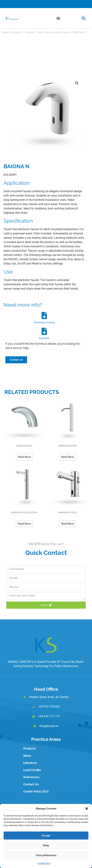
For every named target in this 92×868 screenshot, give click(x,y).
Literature (30, 763)
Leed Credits (32, 770)
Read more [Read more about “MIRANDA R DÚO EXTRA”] (24, 524)
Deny (46, 845)
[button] (87, 809)
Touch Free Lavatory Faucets (54, 32)
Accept (46, 836)
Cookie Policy (44, 863)
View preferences (46, 855)
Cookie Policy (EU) (36, 791)
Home (5, 32)
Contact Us (31, 784)
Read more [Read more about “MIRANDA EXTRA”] (68, 457)
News (27, 756)
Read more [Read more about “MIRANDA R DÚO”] (68, 524)
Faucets (29, 32)
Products (17, 32)
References (31, 777)
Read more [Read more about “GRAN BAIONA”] (24, 457)
